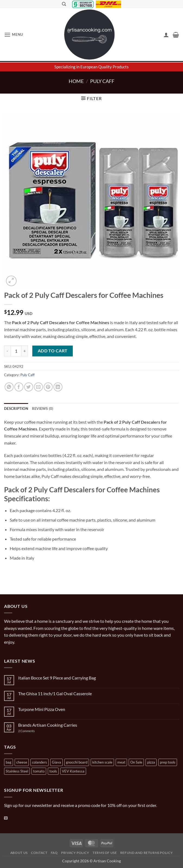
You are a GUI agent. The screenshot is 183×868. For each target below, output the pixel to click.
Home (76, 81)
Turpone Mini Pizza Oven (42, 709)
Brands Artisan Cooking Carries (48, 725)
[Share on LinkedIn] (58, 387)
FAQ (54, 853)
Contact (39, 853)
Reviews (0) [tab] (43, 409)
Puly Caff (102, 81)
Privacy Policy (75, 853)
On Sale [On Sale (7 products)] (136, 762)
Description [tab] (16, 409)
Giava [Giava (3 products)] (56, 762)
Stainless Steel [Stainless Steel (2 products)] (17, 771)
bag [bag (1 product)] (9, 762)
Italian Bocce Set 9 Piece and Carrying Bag (57, 678)
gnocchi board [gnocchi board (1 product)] (77, 762)
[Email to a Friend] (38, 387)
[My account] (166, 35)
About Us (19, 853)
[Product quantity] (16, 351)
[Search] (64, 4)
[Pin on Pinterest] (48, 387)
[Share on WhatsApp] (9, 387)
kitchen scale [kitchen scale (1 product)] (102, 762)
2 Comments (32, 731)
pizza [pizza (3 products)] (151, 762)
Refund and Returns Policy (146, 853)
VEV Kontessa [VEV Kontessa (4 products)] (73, 771)
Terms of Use (105, 853)
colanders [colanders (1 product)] (40, 762)
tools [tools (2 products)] (53, 771)
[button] (14, 35)
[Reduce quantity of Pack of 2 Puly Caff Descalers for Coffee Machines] (7, 351)
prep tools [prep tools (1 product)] (168, 762)
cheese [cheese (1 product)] (22, 762)
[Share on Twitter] (29, 387)
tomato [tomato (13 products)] (39, 771)
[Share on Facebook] (19, 387)
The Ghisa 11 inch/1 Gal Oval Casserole (55, 693)
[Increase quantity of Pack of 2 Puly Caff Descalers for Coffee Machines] (25, 351)
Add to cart (53, 351)
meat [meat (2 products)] (121, 762)
